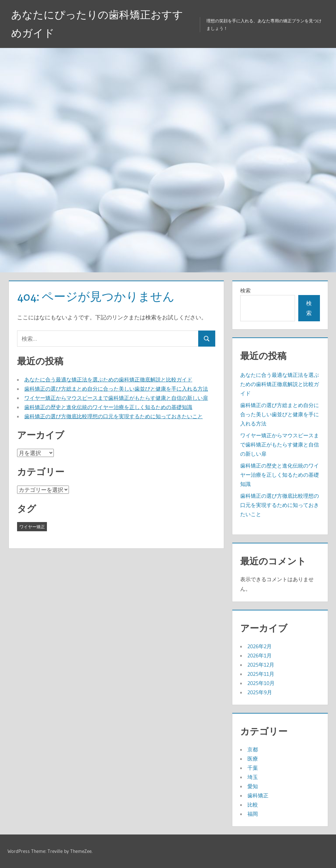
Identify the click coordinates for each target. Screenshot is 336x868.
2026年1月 (260, 655)
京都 (253, 749)
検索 (245, 290)
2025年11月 (261, 674)
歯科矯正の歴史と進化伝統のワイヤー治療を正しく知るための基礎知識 (108, 407)
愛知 (253, 786)
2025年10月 (261, 683)
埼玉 (253, 777)
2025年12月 (261, 665)
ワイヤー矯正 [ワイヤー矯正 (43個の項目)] (32, 527)
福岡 (253, 814)
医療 (253, 759)
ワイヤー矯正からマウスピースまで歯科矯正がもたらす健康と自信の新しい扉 (116, 398)
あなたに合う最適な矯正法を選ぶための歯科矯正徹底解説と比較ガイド (108, 379)
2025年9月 (260, 692)
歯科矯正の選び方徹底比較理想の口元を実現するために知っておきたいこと (114, 416)
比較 (253, 805)
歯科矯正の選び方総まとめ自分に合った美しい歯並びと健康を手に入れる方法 (116, 389)
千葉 (253, 768)
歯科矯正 (258, 795)
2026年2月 (260, 646)
